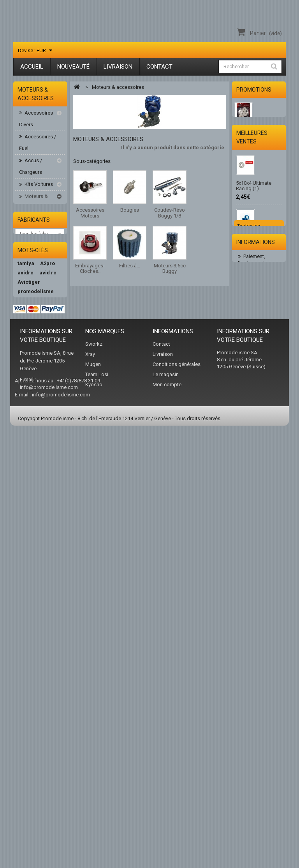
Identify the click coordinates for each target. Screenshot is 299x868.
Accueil (32, 67)
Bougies (37, 245)
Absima (27, 618)
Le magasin (166, 802)
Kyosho (94, 812)
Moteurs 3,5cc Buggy (42, 334)
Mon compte (167, 812)
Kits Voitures (38, 185)
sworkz (26, 690)
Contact (159, 67)
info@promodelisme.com (49, 815)
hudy (24, 699)
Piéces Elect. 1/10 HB (36, 405)
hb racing (29, 627)
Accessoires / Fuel (38, 144)
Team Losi (97, 802)
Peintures (34, 387)
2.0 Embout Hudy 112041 (255, 409)
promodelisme (36, 599)
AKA (40, 699)
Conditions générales (177, 792)
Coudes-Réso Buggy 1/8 (41, 263)
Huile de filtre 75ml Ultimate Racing (257, 462)
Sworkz (94, 772)
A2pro (47, 571)
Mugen (93, 792)
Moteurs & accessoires (33, 203)
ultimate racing (36, 609)
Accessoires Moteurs (40, 227)
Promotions (254, 90)
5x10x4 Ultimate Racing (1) (254, 237)
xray (47, 690)
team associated (38, 718)
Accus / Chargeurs (31, 167)
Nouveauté (73, 67)
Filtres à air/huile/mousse (42, 310)
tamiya (26, 571)
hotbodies (30, 637)
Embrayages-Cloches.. (40, 286)
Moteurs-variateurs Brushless (32, 363)
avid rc (48, 581)
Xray (90, 782)
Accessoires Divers (36, 120)
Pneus (31, 447)
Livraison (118, 67)
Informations (256, 528)
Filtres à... (130, 266)
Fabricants (34, 518)
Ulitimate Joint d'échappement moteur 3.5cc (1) (254, 293)
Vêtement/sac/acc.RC (42, 494)
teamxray (29, 646)
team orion (31, 655)
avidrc (26, 581)
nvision (26, 708)
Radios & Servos (32, 465)
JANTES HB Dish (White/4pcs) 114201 (258, 134)
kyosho (26, 665)
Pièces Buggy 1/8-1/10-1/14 (37, 429)
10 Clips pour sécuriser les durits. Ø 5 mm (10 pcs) (258, 353)
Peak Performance (34, 677)
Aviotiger (29, 590)
